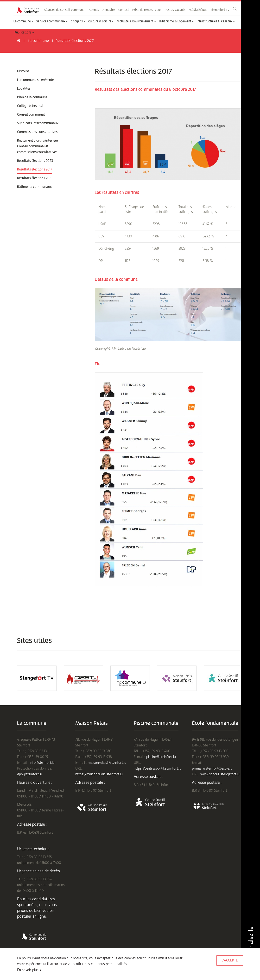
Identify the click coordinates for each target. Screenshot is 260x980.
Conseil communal (31, 115)
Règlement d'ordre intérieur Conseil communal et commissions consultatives (38, 146)
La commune (23, 21)
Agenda (94, 10)
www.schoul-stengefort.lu (220, 774)
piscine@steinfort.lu (161, 757)
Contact (124, 10)
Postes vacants (175, 10)
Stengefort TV (220, 10)
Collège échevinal (30, 106)
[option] (37, 678)
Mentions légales (28, 973)
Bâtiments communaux (34, 187)
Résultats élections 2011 (34, 178)
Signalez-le (250, 943)
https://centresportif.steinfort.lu (158, 768)
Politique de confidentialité (72, 967)
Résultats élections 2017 (35, 170)
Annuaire (109, 10)
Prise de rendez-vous (147, 10)
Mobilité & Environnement (136, 21)
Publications (24, 33)
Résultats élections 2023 (35, 161)
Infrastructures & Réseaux (216, 21)
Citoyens (78, 21)
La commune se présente (35, 80)
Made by (229, 967)
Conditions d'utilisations (33, 967)
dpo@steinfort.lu (30, 774)
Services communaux (52, 21)
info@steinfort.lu (42, 763)
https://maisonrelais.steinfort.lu (99, 774)
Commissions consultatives (37, 132)
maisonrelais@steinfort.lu (107, 763)
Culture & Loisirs (101, 21)
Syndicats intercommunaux (38, 123)
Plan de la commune (32, 97)
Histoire (23, 71)
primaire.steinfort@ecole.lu (212, 768)
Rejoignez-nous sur (59, 973)
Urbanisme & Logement (176, 21)
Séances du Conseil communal (65, 10)
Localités (24, 89)
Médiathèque (198, 10)
